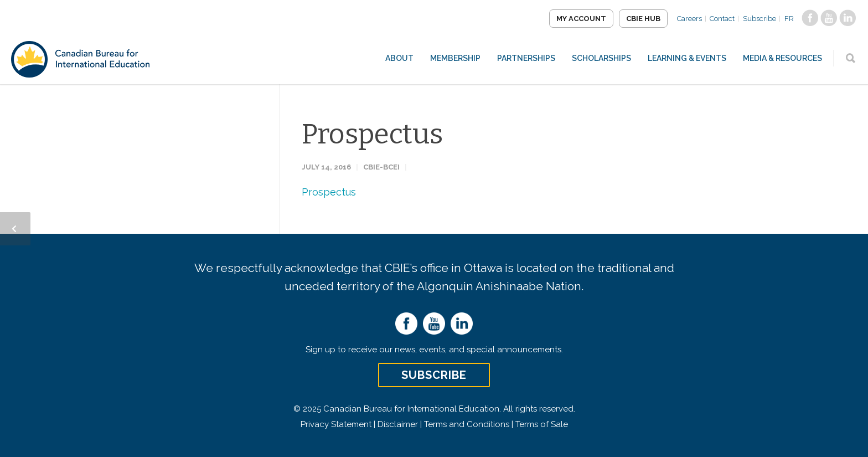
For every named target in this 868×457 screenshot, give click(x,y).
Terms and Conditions (467, 424)
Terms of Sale (542, 424)
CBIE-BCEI (381, 167)
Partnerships (526, 58)
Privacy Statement (336, 424)
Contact (722, 19)
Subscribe (759, 19)
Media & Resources (782, 58)
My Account (581, 19)
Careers (689, 19)
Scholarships (601, 58)
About (399, 58)
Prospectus (372, 134)
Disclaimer (398, 424)
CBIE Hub (643, 19)
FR (789, 19)
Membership (455, 58)
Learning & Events (687, 58)
